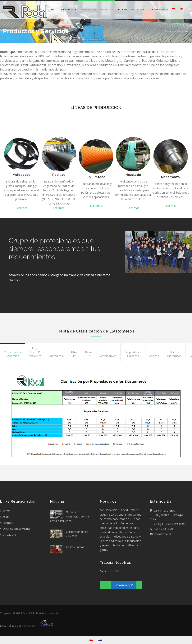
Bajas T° (89, 354)
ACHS (5, 517)
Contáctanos (158, 9)
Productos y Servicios (96, 9)
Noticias (138, 9)
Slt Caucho (8, 535)
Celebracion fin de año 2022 (69, 534)
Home (159, 31)
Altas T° (74, 354)
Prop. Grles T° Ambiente (35, 352)
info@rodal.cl (160, 534)
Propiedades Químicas (133, 354)
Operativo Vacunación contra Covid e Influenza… (69, 516)
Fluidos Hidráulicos (174, 354)
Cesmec (6, 523)
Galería (122, 9)
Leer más (22, 208)
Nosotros (69, 9)
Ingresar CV (124, 585)
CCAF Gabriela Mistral (15, 529)
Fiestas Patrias (67, 549)
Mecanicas (56, 356)
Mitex (5, 511)
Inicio (54, 9)
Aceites (154, 356)
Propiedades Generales (12, 354)
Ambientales (108, 356)
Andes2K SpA (38, 626)
